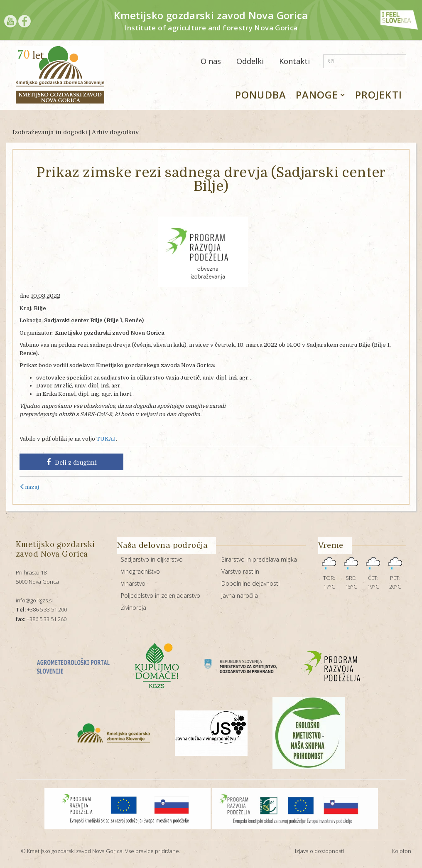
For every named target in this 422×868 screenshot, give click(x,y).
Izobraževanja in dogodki (50, 132)
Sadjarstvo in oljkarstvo (152, 559)
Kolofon (402, 851)
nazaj (29, 487)
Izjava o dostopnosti (319, 851)
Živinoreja (134, 608)
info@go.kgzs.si (34, 600)
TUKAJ (106, 439)
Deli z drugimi (72, 462)
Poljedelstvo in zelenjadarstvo (161, 596)
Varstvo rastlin (240, 571)
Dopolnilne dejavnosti (250, 583)
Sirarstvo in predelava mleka (259, 559)
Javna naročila (240, 596)
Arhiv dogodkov (115, 132)
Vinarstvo (133, 583)
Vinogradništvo (140, 571)
